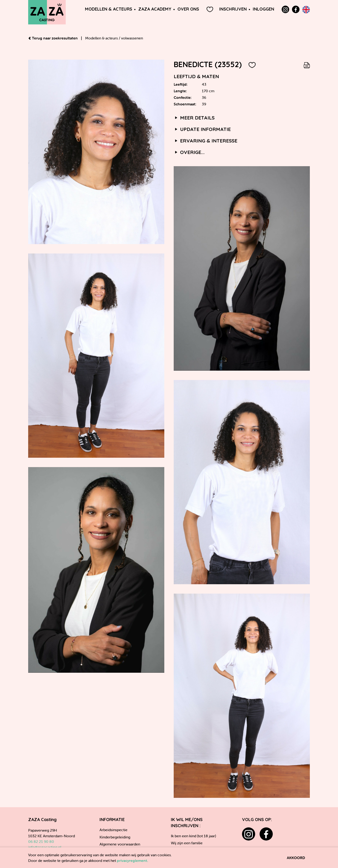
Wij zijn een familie (187, 843)
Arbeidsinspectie (113, 830)
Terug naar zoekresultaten (53, 38)
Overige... (189, 152)
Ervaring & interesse (205, 141)
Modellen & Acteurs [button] (109, 9)
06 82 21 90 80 (41, 841)
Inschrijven (233, 9)
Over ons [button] (188, 9)
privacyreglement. (133, 860)
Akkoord (296, 858)
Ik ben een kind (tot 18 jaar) (193, 836)
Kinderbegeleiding (115, 837)
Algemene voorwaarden (120, 844)
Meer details (194, 118)
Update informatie (202, 129)
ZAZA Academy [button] (155, 9)
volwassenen (132, 38)
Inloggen (263, 9)
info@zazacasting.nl (45, 847)
